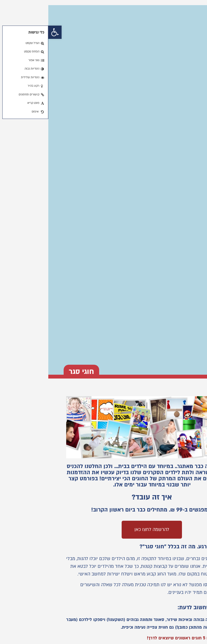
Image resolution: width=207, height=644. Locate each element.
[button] (7, 32)
